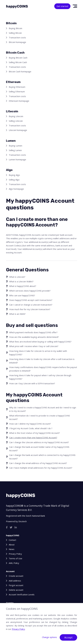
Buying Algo (14, 175)
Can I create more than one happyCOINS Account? (33, 438)
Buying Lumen (15, 146)
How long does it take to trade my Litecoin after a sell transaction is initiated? (42, 361)
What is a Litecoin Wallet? (21, 281)
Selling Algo (14, 180)
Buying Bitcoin (15, 28)
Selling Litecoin (16, 121)
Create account (16, 576)
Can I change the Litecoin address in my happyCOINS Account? (39, 442)
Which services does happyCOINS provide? (30, 291)
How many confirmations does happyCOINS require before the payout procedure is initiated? (43, 369)
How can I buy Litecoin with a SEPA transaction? (32, 383)
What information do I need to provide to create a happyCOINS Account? (40, 417)
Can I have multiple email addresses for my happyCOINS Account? (41, 468)
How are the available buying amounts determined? (34, 337)
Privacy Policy (15, 554)
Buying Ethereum (17, 87)
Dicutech (23, 521)
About (12, 545)
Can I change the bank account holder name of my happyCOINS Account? (39, 449)
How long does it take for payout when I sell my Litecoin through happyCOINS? (40, 377)
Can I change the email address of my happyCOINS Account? (38, 463)
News (12, 549)
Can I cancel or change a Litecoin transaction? (31, 305)
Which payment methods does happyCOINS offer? (33, 332)
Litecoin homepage (18, 130)
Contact (12, 540)
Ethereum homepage (19, 101)
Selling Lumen (15, 150)
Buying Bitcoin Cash (18, 58)
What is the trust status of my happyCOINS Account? (35, 433)
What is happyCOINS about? (23, 286)
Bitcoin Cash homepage (20, 71)
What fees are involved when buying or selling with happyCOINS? (40, 342)
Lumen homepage (17, 159)
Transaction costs (17, 37)
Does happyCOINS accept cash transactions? (31, 300)
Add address (15, 581)
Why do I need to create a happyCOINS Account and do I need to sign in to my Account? (43, 409)
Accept (68, 637)
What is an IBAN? (17, 314)
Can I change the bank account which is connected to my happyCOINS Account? (42, 457)
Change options (49, 637)
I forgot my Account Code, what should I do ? (31, 428)
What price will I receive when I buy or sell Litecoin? (34, 346)
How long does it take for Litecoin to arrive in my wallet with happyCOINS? (38, 353)
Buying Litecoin (16, 116)
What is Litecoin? (17, 277)
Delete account (16, 590)
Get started (62, 6)
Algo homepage (16, 189)
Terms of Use (15, 558)
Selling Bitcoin (15, 33)
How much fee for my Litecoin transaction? (30, 309)
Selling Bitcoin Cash (18, 62)
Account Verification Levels (22, 594)
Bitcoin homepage (17, 42)
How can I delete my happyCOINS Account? (30, 424)
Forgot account (16, 585)
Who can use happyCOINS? (22, 295)
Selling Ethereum (17, 91)
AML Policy (14, 563)
